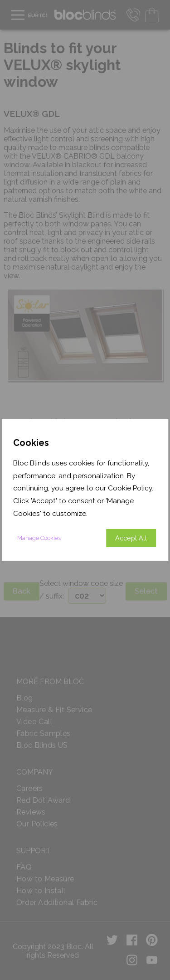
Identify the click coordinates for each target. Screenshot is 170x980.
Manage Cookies (39, 538)
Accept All (131, 538)
